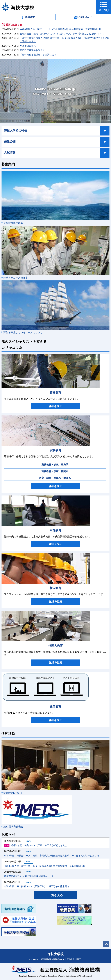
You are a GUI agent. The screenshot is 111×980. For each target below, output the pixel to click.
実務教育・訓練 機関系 (55, 471)
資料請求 (28, 17)
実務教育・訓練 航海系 (55, 465)
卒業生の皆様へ (28, 46)
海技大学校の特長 (16, 131)
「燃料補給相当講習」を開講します (38, 55)
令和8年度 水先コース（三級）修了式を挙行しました (36, 845)
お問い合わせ (83, 17)
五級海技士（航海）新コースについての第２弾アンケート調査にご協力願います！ (62, 34)
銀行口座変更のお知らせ (32, 50)
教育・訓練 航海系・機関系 (55, 478)
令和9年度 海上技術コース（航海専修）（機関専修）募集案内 (37, 886)
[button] (104, 7)
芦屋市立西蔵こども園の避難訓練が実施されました (30, 876)
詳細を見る (56, 406)
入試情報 (10, 153)
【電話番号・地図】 (73, 959)
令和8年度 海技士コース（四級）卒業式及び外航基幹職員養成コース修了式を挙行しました (51, 856)
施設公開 (10, 142)
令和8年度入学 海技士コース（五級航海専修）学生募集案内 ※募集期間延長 (60, 29)
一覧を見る (56, 895)
